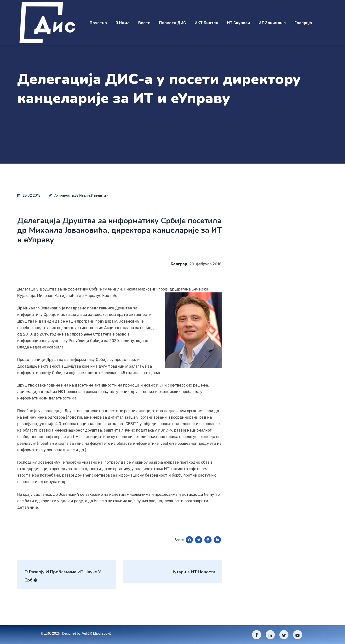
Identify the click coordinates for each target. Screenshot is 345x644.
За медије (83, 196)
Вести (144, 23)
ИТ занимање (272, 23)
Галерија (303, 23)
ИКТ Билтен (206, 23)
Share (179, 540)
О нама (123, 23)
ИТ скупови (238, 23)
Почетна (98, 23)
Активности (64, 196)
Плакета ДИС (172, 23)
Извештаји (100, 196)
